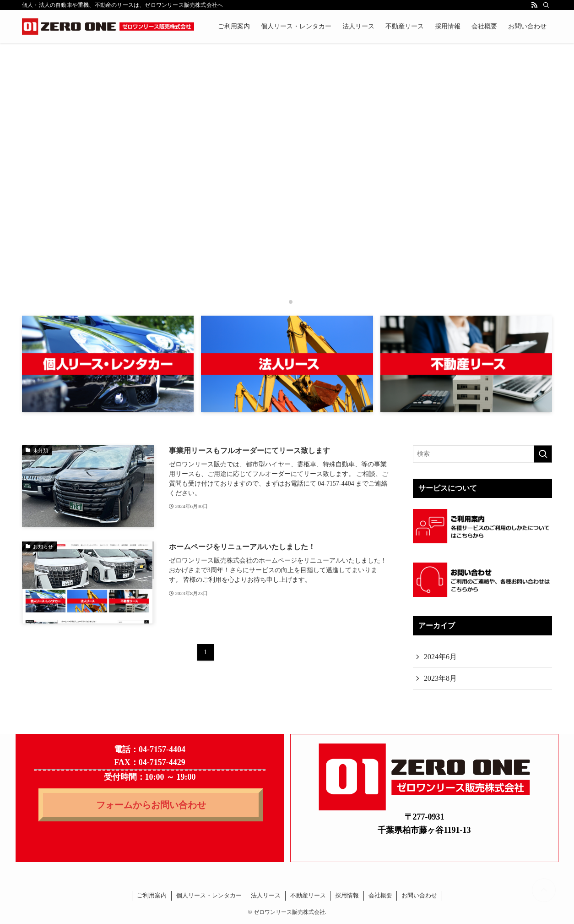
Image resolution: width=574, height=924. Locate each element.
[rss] (534, 5)
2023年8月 (440, 678)
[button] (283, 302)
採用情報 (347, 895)
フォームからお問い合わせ (151, 805)
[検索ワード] (482, 454)
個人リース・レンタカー (209, 895)
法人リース (266, 895)
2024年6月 (440, 657)
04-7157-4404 (162, 749)
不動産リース (308, 895)
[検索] (546, 5)
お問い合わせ (419, 895)
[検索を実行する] (543, 454)
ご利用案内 (152, 895)
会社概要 (380, 895)
